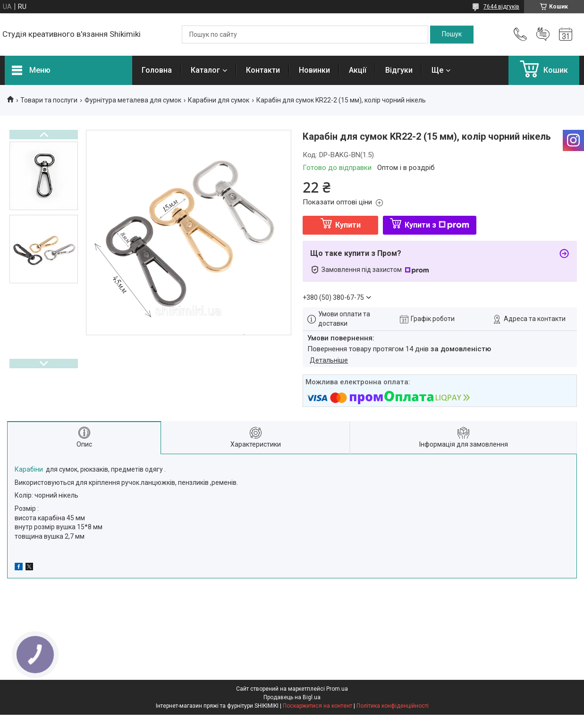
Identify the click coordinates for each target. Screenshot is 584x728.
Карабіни (29, 469)
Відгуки (399, 70)
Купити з (437, 225)
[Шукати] (452, 34)
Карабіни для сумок (219, 100)
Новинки (314, 70)
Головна (157, 70)
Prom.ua (337, 689)
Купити (348, 225)
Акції (358, 70)
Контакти (263, 70)
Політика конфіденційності (393, 706)
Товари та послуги (49, 100)
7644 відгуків (501, 7)
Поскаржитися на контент (317, 706)
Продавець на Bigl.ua (292, 697)
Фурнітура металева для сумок (133, 100)
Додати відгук (543, 34)
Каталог (205, 70)
